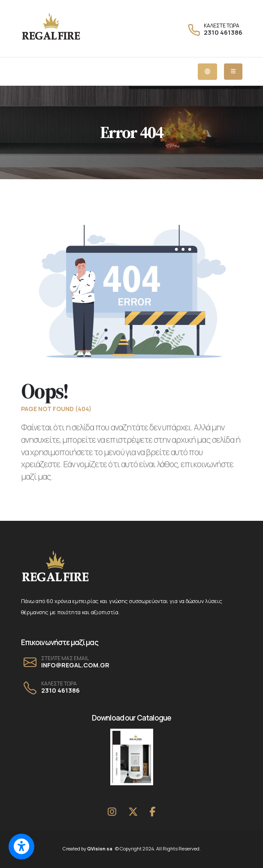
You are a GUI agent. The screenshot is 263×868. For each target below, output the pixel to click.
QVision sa (101, 848)
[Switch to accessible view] (21, 847)
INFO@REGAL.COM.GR (75, 665)
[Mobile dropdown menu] (233, 72)
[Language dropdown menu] (207, 72)
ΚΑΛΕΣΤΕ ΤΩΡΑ (222, 26)
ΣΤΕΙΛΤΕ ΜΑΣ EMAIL (65, 658)
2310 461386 (223, 32)
